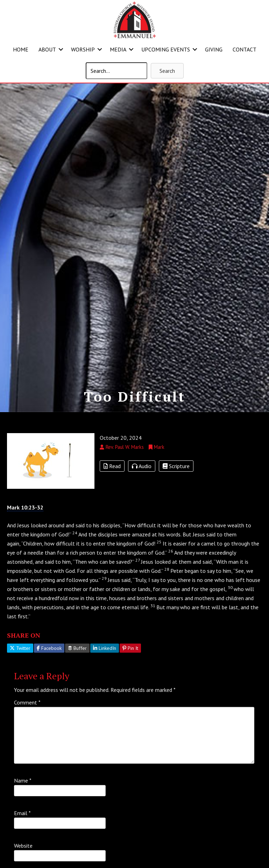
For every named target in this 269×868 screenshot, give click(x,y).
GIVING (214, 49)
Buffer (77, 666)
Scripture (176, 485)
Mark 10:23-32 (25, 526)
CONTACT (245, 49)
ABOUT (47, 49)
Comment (27, 721)
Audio (142, 485)
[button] (61, 49)
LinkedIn (105, 666)
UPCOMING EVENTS (166, 49)
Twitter (20, 666)
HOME (21, 49)
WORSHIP (83, 49)
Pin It (130, 666)
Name (23, 799)
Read (112, 485)
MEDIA (118, 49)
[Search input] (116, 71)
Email (22, 831)
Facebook (49, 666)
